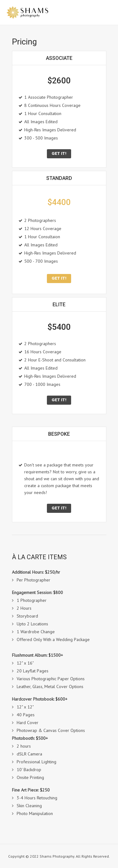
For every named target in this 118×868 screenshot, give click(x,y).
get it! (59, 278)
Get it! (59, 153)
